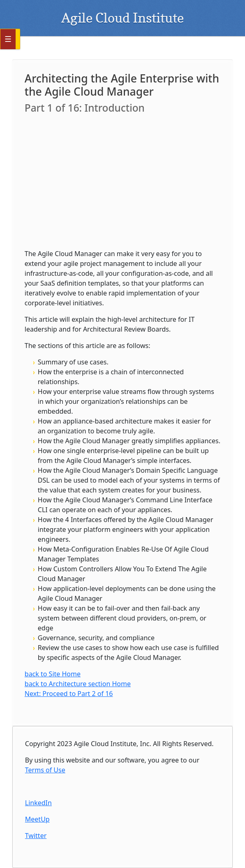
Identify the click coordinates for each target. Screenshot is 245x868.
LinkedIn (38, 803)
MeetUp (37, 819)
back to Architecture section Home (78, 684)
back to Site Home (53, 674)
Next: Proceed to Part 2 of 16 (69, 694)
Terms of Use (45, 770)
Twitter (36, 836)
